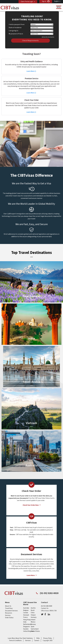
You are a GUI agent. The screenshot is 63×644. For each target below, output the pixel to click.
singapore (26, 627)
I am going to (13, 31)
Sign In (44, 1)
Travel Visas (9, 608)
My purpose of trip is (16, 33)
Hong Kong (27, 620)
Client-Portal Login (26, 1)
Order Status (9, 618)
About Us (8, 606)
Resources (9, 613)
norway (33, 624)
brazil (33, 610)
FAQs (38, 638)
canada (26, 613)
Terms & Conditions (15, 641)
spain (33, 627)
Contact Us (45, 608)
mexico (33, 622)
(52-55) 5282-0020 (47, 606)
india (25, 622)
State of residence (15, 28)
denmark (26, 615)
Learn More (31, 71)
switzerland (35, 629)
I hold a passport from (17, 24)
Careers (37, 641)
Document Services (11, 611)
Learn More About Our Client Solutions (20, 638)
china (33, 613)
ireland (33, 620)
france (25, 617)
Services (8, 615)
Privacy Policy (48, 638)
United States (35, 631)
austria (33, 608)
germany (34, 617)
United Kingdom (28, 631)
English (56, 1)
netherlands (27, 624)
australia (26, 608)
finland (33, 615)
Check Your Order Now (31, 505)
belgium (26, 610)
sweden (26, 629)
